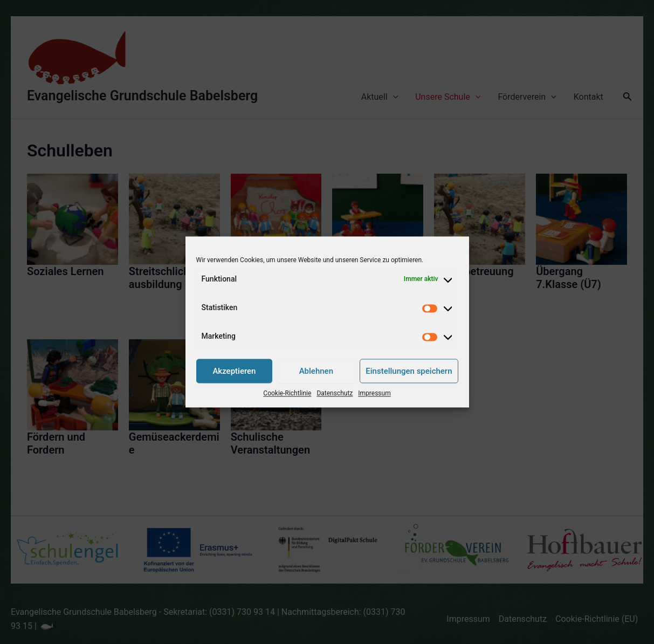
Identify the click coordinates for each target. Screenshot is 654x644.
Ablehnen (316, 371)
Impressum (374, 394)
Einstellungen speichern (409, 371)
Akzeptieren (234, 371)
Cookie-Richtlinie (287, 394)
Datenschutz (335, 394)
